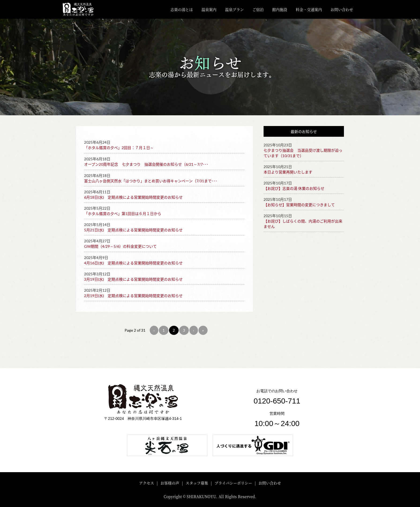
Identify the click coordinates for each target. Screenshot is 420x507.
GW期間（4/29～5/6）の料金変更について (120, 246)
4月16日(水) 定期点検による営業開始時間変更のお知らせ (133, 263)
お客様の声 (170, 483)
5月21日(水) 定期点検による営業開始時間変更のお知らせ (133, 230)
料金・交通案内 (309, 9)
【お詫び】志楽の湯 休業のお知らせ (294, 188)
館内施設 (280, 9)
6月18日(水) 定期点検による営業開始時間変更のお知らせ (133, 197)
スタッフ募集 (197, 483)
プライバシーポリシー (233, 483)
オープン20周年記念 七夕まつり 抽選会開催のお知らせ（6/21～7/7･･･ (146, 164)
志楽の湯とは (182, 9)
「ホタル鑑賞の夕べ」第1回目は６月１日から (123, 214)
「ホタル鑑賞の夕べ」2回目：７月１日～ (119, 148)
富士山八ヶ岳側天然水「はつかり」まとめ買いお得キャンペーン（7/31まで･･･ (151, 181)
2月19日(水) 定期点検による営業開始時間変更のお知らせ (133, 296)
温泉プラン (234, 9)
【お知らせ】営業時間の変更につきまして (299, 205)
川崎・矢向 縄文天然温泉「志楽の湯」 (82, 9)
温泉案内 (209, 9)
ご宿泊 (258, 9)
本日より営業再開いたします (288, 172)
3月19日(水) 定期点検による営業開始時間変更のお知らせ (133, 279)
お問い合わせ (342, 9)
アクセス (147, 483)
